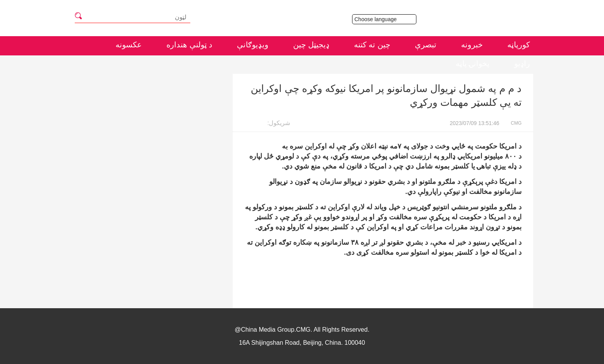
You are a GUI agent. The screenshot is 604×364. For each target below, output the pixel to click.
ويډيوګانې (253, 45)
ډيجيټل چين (311, 45)
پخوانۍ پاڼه (473, 63)
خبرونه (472, 45)
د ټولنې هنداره (189, 45)
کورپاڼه (519, 45)
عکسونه (129, 45)
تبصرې (426, 45)
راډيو (522, 63)
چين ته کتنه (372, 45)
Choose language (385, 19)
